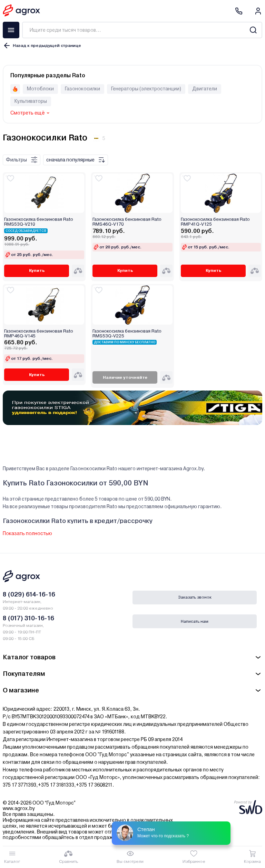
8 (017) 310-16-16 (28, 618)
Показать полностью (27, 533)
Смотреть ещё (27, 113)
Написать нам (195, 621)
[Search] (253, 30)
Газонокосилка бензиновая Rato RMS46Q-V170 (127, 222)
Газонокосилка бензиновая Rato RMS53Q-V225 (127, 334)
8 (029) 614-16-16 (29, 594)
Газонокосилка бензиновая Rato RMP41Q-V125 (215, 222)
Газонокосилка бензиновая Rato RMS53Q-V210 (39, 222)
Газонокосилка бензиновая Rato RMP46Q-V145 (39, 334)
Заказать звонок (195, 597)
